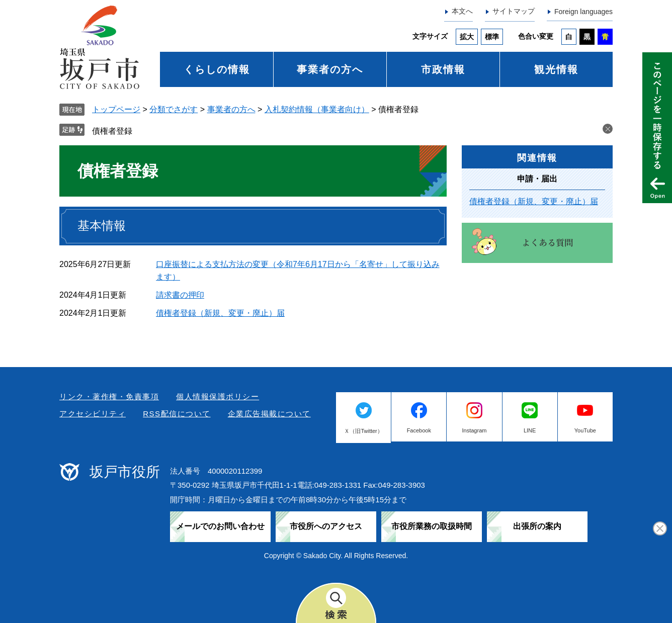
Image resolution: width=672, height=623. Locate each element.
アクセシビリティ (93, 414)
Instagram (475, 430)
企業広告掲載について (269, 414)
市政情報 (443, 69)
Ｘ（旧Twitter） (363, 431)
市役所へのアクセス (326, 526)
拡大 (467, 37)
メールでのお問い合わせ (220, 526)
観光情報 (556, 69)
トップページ (116, 109)
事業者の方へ (330, 69)
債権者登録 (112, 131)
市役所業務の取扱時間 (432, 526)
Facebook (419, 430)
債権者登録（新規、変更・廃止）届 (220, 313)
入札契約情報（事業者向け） (317, 109)
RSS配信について (177, 414)
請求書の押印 (180, 295)
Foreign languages (583, 12)
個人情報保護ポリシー (218, 396)
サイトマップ (514, 11)
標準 (492, 37)
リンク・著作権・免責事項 (109, 396)
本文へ (462, 11)
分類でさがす (174, 109)
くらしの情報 (217, 69)
